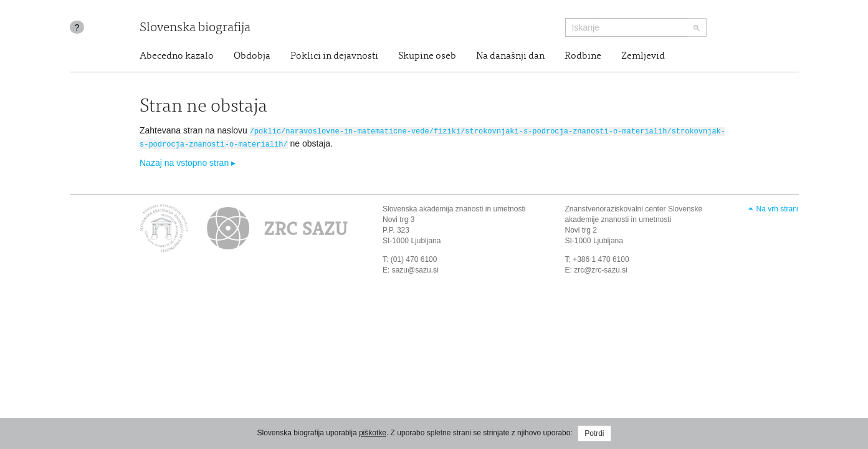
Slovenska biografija (195, 28)
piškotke (373, 433)
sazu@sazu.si (415, 268)
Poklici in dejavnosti (334, 56)
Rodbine (583, 56)
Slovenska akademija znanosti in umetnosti (454, 208)
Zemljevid (643, 56)
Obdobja (252, 56)
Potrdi (594, 433)
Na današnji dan (510, 56)
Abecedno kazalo (177, 56)
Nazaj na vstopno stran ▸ (188, 162)
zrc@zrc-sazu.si (601, 268)
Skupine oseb (427, 56)
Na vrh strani (777, 208)
